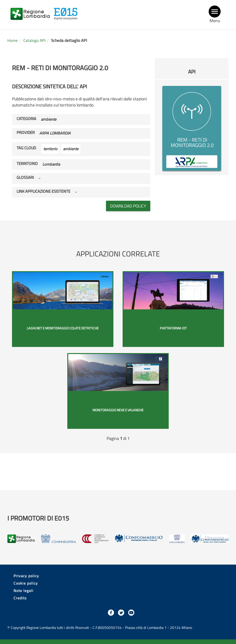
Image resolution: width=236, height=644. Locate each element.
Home (13, 40)
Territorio (27, 164)
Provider (26, 133)
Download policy (128, 206)
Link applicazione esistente (43, 191)
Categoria (26, 119)
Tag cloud (26, 148)
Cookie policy (26, 583)
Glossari (25, 178)
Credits (20, 598)
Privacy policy (26, 576)
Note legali (24, 591)
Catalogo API (34, 40)
